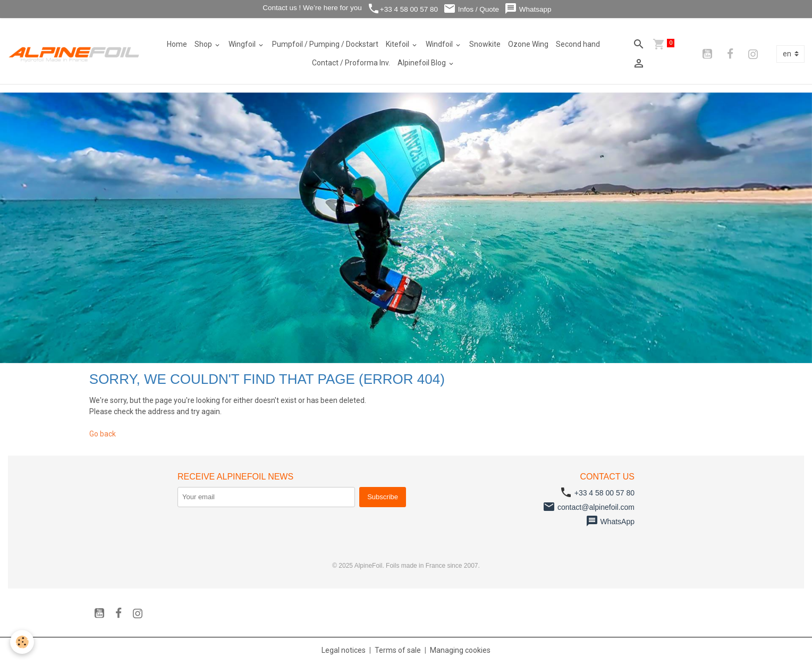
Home (177, 44)
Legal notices (344, 650)
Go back (103, 434)
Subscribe (383, 497)
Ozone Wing (528, 44)
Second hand (578, 44)
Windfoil (440, 44)
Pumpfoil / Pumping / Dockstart (325, 44)
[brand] (74, 54)
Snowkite (485, 44)
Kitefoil (398, 44)
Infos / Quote (471, 9)
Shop (204, 44)
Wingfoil (243, 44)
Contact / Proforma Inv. (351, 63)
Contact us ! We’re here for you (311, 8)
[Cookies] (23, 642)
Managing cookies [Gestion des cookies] (460, 650)
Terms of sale (398, 650)
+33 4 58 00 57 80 (403, 9)
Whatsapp (528, 9)
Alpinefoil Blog (422, 63)
